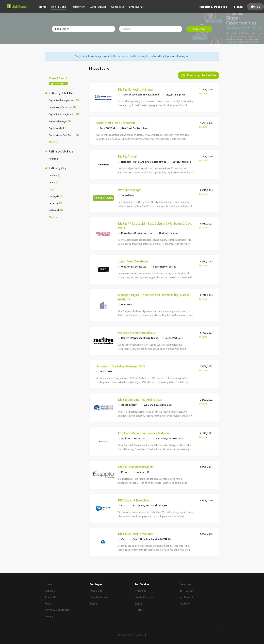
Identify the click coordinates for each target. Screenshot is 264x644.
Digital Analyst (128, 156)
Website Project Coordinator (137, 332)
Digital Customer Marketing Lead (140, 399)
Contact (50, 590)
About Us (51, 597)
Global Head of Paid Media (136, 466)
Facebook (185, 584)
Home (48, 584)
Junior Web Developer (133, 261)
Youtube (185, 603)
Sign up (255, 7)
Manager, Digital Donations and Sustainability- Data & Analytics (154, 297)
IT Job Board (139, 635)
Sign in (238, 7)
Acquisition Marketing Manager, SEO (121, 366)
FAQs (48, 603)
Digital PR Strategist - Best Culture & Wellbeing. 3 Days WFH (155, 225)
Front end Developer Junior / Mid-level (144, 433)
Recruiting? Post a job (213, 7)
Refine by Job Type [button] (61, 151)
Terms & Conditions (57, 609)
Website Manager (130, 189)
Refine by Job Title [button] (60, 93)
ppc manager (58, 83)
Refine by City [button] (57, 168)
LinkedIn (189, 597)
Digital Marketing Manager (136, 89)
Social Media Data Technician (116, 122)
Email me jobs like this (201, 75)
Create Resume (144, 597)
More (52, 142)
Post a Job (96, 590)
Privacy (49, 616)
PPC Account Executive (134, 500)
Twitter (189, 590)
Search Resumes (100, 597)
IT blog (139, 609)
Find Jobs (199, 29)
